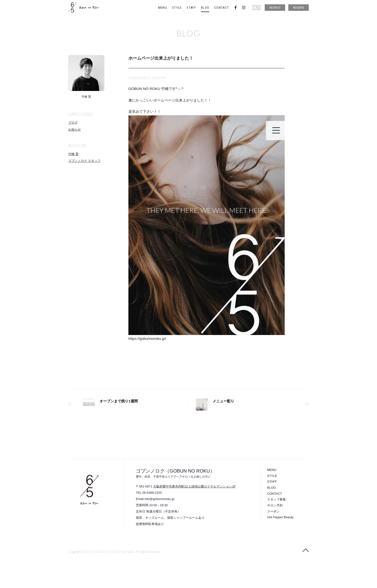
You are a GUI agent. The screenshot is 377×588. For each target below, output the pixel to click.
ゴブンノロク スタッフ (84, 161)
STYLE (177, 8)
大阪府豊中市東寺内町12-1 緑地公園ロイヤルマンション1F (195, 486)
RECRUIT (275, 8)
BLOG (205, 8)
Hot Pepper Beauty (280, 517)
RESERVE (299, 8)
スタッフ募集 (276, 499)
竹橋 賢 (73, 154)
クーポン (273, 511)
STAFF (191, 8)
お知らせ (75, 130)
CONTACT (222, 8)
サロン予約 (275, 505)
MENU (163, 8)
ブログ (73, 123)
